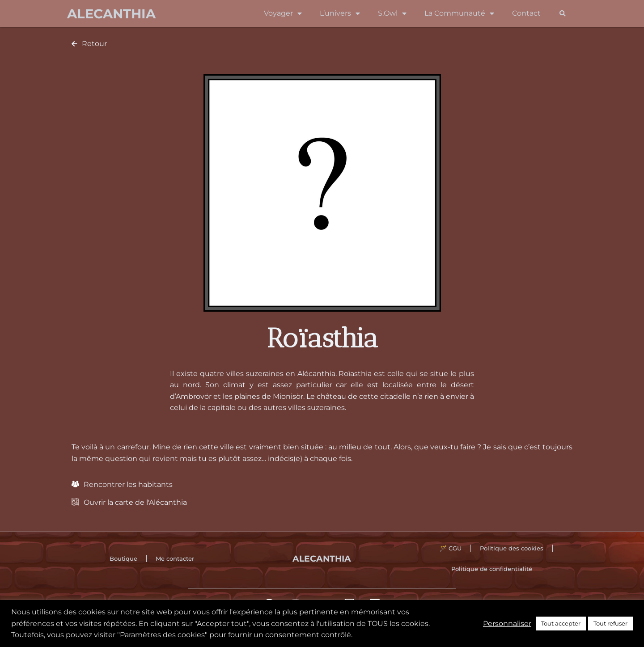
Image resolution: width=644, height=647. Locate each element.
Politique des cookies (512, 548)
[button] (562, 14)
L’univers (340, 13)
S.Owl (392, 13)
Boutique (123, 558)
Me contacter (175, 558)
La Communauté (459, 13)
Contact (526, 13)
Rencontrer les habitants (128, 484)
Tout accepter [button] (561, 623)
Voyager (283, 13)
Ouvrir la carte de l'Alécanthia (135, 502)
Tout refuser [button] (610, 623)
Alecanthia (111, 14)
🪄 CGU (451, 548)
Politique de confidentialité (492, 569)
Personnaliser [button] (507, 624)
